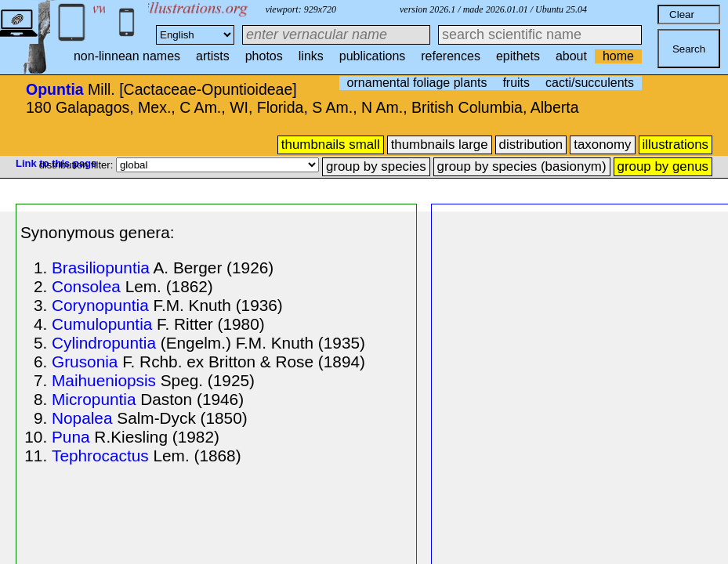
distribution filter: (78, 165)
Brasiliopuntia (101, 268)
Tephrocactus (100, 456)
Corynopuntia (100, 305)
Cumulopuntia (102, 324)
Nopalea (82, 418)
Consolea (86, 286)
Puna (71, 437)
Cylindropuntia (104, 343)
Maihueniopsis (104, 380)
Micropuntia (94, 399)
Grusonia (85, 362)
